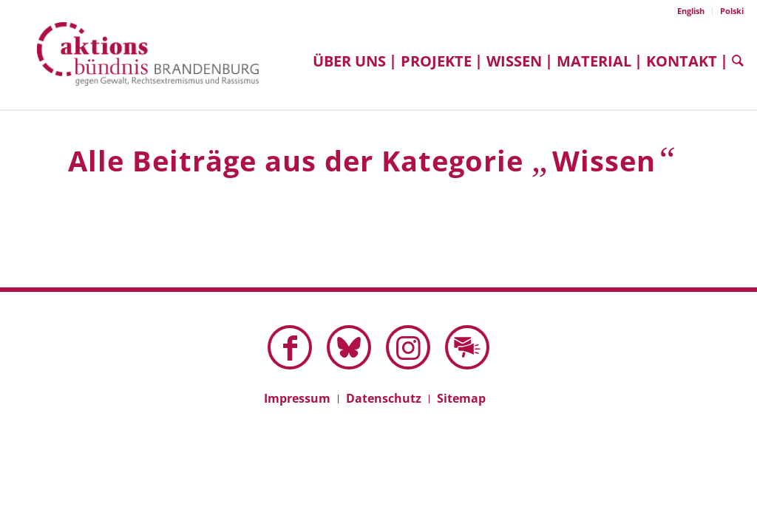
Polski (732, 11)
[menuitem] (691, 11)
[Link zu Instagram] (408, 347)
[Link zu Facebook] (290, 347)
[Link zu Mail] (467, 347)
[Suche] (734, 61)
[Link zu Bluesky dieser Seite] (349, 347)
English (691, 11)
